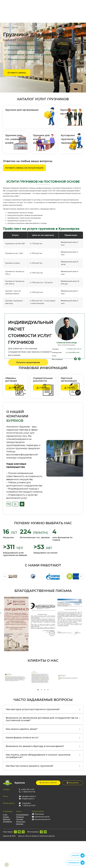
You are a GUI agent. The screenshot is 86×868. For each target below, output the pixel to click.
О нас (5, 815)
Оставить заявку (17, 73)
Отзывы (6, 817)
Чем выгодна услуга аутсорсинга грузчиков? (33, 709)
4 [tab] (48, 690)
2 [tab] (41, 690)
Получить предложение (28, 362)
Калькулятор (73, 783)
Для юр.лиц (21, 822)
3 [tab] (45, 690)
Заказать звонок (48, 783)
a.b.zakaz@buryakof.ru (74, 352)
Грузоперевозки (22, 815)
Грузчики (20, 819)
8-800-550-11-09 (28, 789)
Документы (7, 822)
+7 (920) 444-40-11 (74, 349)
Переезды (20, 817)
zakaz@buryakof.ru (29, 796)
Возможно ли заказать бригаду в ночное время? (35, 746)
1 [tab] (38, 690)
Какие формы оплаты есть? (22, 738)
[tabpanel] (65, 458)
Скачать (42, 387)
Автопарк (20, 824)
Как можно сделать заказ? (22, 729)
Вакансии (7, 819)
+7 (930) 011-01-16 (28, 792)
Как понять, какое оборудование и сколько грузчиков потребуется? (38, 756)
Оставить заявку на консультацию (24, 168)
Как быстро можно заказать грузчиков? (30, 766)
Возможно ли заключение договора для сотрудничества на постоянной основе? (42, 719)
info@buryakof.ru (28, 799)
